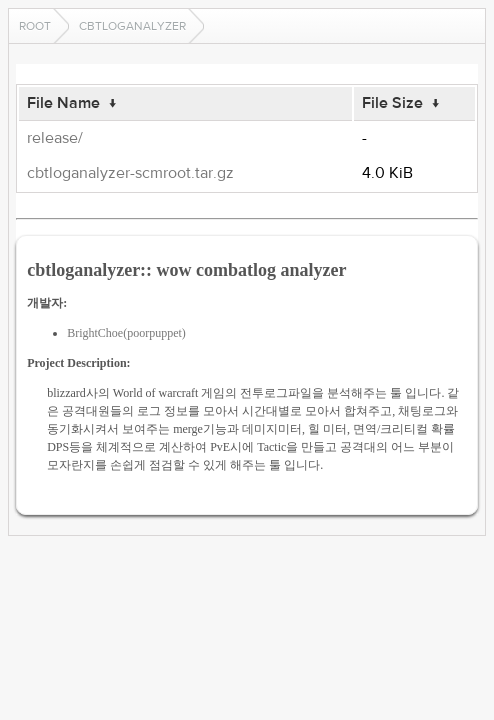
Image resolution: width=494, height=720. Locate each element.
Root (35, 26)
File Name (63, 103)
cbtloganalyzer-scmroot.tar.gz (130, 173)
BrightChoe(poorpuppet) (126, 333)
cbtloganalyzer (132, 26)
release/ (55, 138)
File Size (392, 103)
